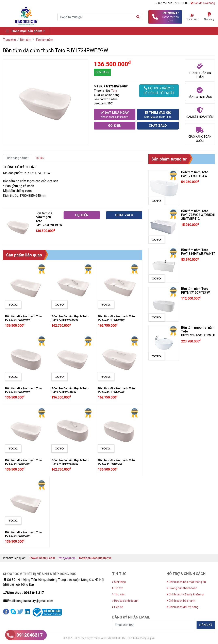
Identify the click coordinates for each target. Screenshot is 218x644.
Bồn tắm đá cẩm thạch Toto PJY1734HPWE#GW (116, 390)
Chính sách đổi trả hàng (182, 607)
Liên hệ (118, 607)
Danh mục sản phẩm (27, 31)
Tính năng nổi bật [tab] (18, 158)
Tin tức (118, 588)
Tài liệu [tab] (40, 158)
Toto (114, 91)
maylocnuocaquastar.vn (95, 558)
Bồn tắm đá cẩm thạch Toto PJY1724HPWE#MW (116, 318)
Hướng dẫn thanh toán (182, 588)
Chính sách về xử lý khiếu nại (185, 594)
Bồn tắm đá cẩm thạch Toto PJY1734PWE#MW (70, 390)
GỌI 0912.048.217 (159, 91)
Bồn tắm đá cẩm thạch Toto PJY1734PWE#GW (24, 462)
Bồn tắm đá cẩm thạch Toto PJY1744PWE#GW (116, 462)
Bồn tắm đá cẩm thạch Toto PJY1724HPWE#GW (70, 318)
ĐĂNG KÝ (206, 625)
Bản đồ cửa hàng (203, 3)
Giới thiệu (119, 582)
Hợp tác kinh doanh (125, 601)
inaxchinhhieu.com (42, 558)
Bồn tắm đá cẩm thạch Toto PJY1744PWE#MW (24, 390)
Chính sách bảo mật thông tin (186, 582)
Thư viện (119, 594)
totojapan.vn (67, 558)
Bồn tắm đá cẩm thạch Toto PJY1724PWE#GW (24, 534)
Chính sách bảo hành (181, 601)
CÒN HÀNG (102, 72)
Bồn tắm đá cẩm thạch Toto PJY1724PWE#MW (24, 318)
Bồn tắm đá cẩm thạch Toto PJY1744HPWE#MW (70, 462)
